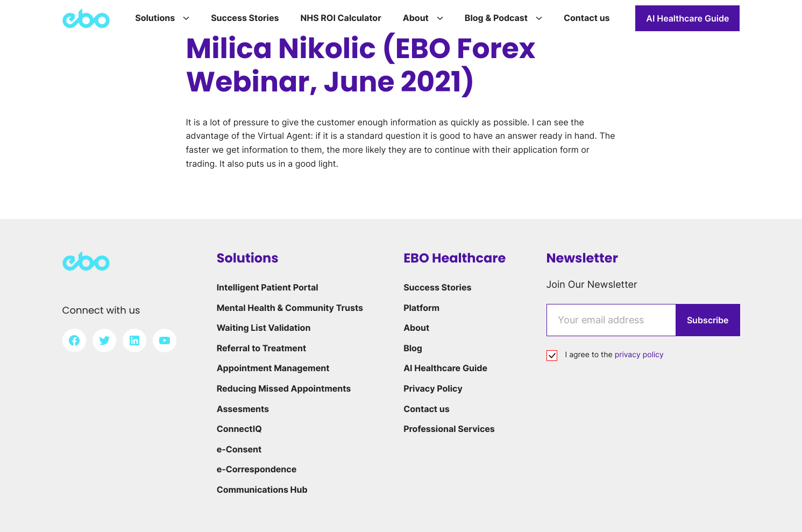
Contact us (427, 409)
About (416, 328)
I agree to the (615, 355)
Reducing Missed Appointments (284, 388)
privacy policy (639, 355)
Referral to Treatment (261, 348)
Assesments (243, 409)
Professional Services (449, 429)
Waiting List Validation (264, 328)
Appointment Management (273, 368)
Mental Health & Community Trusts (290, 308)
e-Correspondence (257, 469)
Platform (421, 308)
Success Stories (437, 287)
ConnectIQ (239, 429)
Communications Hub (262, 490)
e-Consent (239, 449)
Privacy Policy (433, 388)
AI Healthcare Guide (687, 18)
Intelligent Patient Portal (268, 287)
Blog (413, 348)
